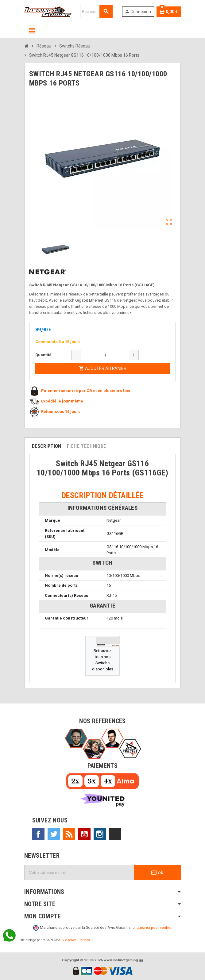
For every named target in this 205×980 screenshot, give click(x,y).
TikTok (115, 834)
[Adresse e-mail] (79, 872)
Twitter (54, 834)
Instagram (100, 834)
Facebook (38, 834)
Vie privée (69, 940)
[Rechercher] (96, 11)
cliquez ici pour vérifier (152, 927)
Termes (85, 940)
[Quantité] (105, 355)
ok (157, 872)
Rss (69, 834)
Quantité (43, 355)
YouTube (84, 834)
